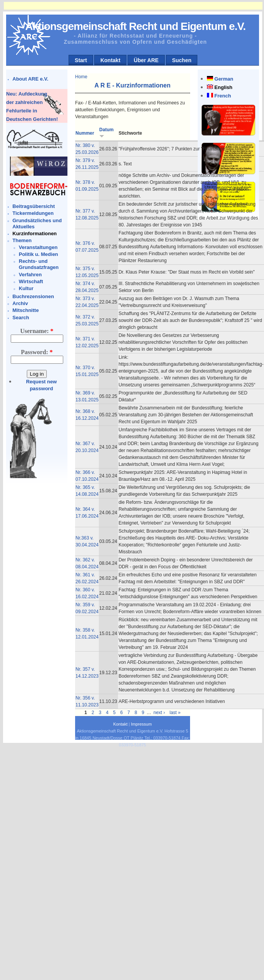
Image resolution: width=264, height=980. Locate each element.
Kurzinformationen (35, 233)
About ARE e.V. (31, 79)
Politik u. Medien (39, 254)
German (224, 79)
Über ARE (146, 60)
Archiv (20, 303)
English (224, 87)
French (223, 96)
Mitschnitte (26, 310)
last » (175, 713)
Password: (37, 352)
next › (159, 713)
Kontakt (110, 60)
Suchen (182, 60)
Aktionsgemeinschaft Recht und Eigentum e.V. (135, 26)
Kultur (26, 288)
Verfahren (30, 275)
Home (81, 77)
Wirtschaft (31, 281)
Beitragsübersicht (34, 206)
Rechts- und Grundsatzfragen (39, 264)
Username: (37, 331)
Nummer (85, 133)
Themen (22, 240)
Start (81, 60)
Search (21, 318)
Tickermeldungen (33, 213)
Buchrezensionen (33, 296)
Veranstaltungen (38, 247)
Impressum (141, 724)
